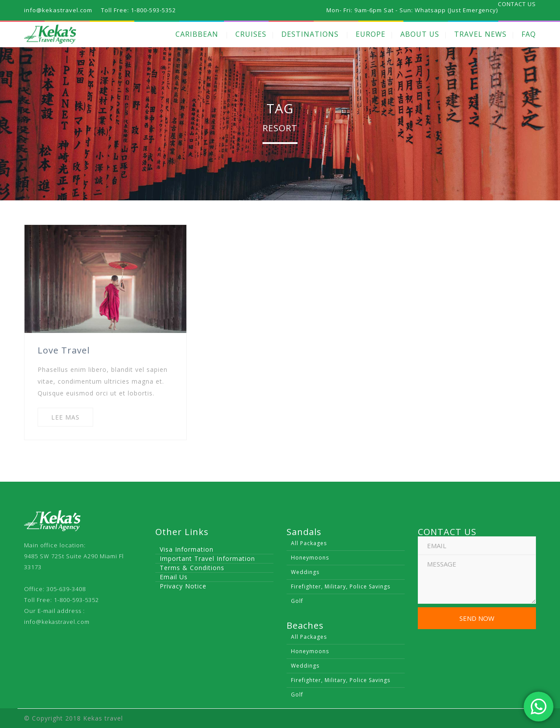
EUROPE (371, 34)
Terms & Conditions (192, 568)
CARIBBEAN (197, 34)
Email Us (174, 577)
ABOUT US (420, 34)
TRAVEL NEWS (480, 34)
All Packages (309, 543)
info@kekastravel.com (57, 622)
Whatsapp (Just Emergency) (456, 10)
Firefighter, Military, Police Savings (341, 586)
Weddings (305, 572)
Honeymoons (310, 558)
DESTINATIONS (310, 34)
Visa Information (187, 549)
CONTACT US (517, 4)
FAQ (529, 34)
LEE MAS (65, 417)
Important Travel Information (207, 558)
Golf (297, 601)
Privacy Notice (183, 586)
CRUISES (251, 34)
